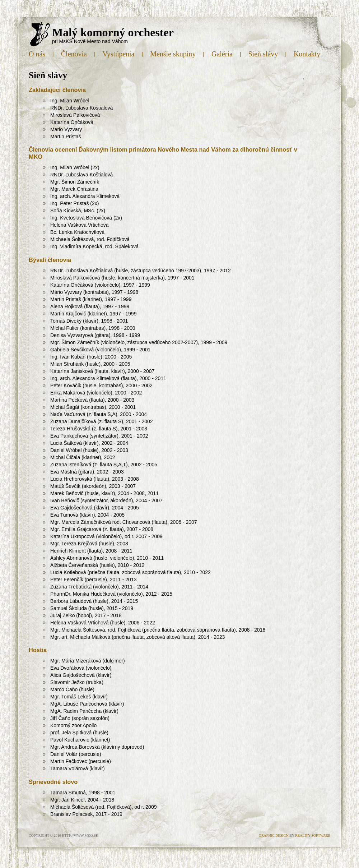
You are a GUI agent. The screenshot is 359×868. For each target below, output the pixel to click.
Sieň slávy (263, 54)
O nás (37, 54)
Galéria (222, 54)
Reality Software (313, 835)
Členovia (74, 54)
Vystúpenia (119, 54)
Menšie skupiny (173, 54)
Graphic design (274, 835)
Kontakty (307, 54)
